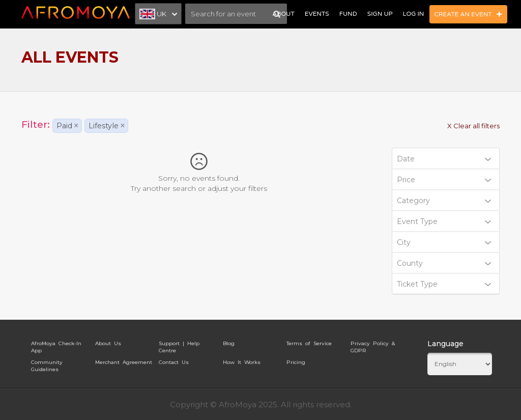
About (283, 14)
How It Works (242, 362)
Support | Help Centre (179, 345)
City (444, 242)
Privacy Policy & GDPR (373, 345)
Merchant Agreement (124, 362)
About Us (108, 343)
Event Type (444, 221)
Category (444, 201)
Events (317, 14)
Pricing (296, 362)
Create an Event (469, 14)
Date (444, 159)
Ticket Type (444, 284)
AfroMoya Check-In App (56, 345)
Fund (348, 14)
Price (444, 180)
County (444, 263)
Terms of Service (309, 343)
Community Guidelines (47, 364)
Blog (229, 343)
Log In (414, 14)
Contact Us (174, 362)
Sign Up (380, 14)
